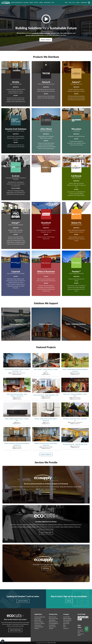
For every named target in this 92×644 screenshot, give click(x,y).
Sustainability (52, 620)
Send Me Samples (23, 601)
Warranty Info (52, 627)
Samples (41, 3)
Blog (74, 3)
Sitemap (49, 643)
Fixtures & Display (39, 622)
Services (31, 3)
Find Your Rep (67, 617)
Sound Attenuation (39, 627)
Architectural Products (17, 3)
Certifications (52, 625)
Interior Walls (38, 619)
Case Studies (66, 622)
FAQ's (53, 3)
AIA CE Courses (53, 617)
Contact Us (66, 628)
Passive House (38, 625)
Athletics (37, 628)
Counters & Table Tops (40, 617)
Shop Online (66, 623)
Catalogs (51, 628)
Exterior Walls (38, 620)
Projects (36, 3)
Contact (78, 3)
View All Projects (46, 454)
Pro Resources (47, 3)
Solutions (26, 3)
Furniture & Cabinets (39, 623)
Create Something (46, 533)
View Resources (46, 493)
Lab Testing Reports (54, 623)
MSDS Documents (53, 622)
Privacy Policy (53, 643)
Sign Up (69, 601)
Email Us (79, 635)
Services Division (67, 620)
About (66, 3)
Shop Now (46, 568)
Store (70, 3)
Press (65, 627)
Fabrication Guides (53, 619)
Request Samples (46, 40)
